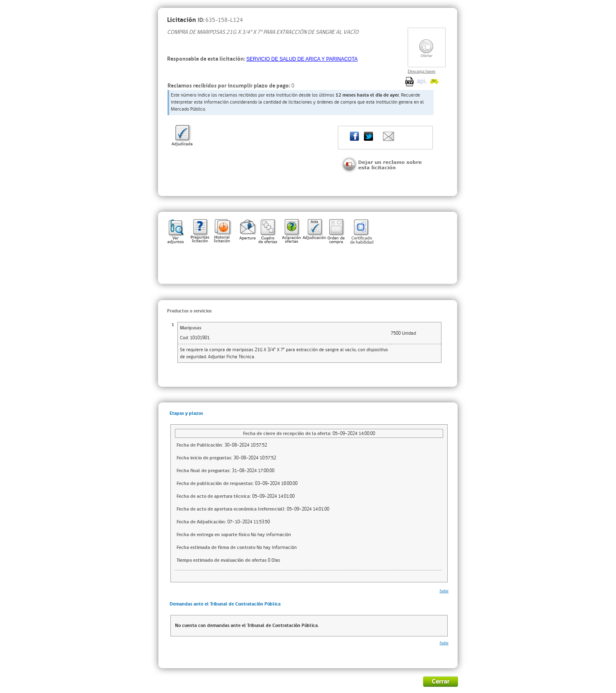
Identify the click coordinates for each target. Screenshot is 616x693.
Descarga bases (421, 71)
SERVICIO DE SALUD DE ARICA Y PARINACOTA (302, 59)
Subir (444, 591)
